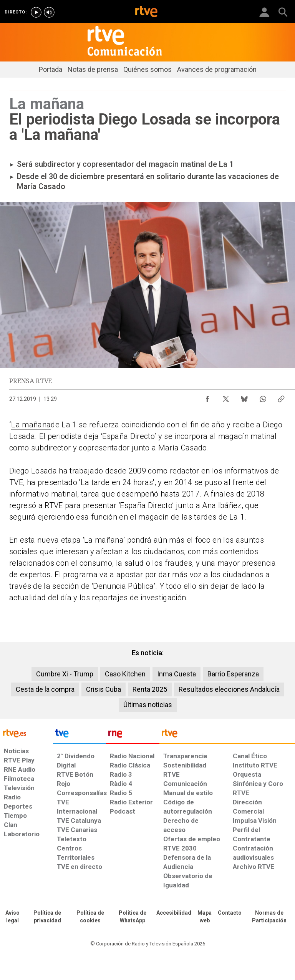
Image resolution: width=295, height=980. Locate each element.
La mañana (31, 425)
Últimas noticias (148, 705)
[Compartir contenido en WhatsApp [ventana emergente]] (263, 397)
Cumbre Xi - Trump (65, 674)
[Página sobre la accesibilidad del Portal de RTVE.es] (174, 913)
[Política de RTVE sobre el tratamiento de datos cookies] (90, 917)
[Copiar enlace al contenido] (281, 397)
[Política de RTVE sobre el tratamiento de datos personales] (47, 917)
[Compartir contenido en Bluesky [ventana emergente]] (244, 397)
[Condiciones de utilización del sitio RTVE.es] (12, 917)
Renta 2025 (150, 689)
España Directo (128, 436)
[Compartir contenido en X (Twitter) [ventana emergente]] (226, 397)
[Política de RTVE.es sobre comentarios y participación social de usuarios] (269, 917)
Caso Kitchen (125, 674)
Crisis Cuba (104, 689)
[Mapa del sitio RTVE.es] (205, 917)
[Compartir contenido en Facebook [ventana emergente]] (207, 397)
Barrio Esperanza (233, 674)
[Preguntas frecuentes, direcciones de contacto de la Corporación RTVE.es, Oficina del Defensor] (230, 913)
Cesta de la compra (45, 689)
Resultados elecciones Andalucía (229, 689)
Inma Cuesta (177, 674)
